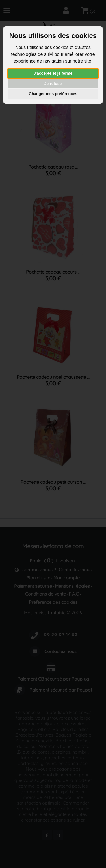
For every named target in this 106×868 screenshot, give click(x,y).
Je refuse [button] (53, 84)
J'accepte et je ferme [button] (53, 73)
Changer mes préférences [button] (53, 94)
